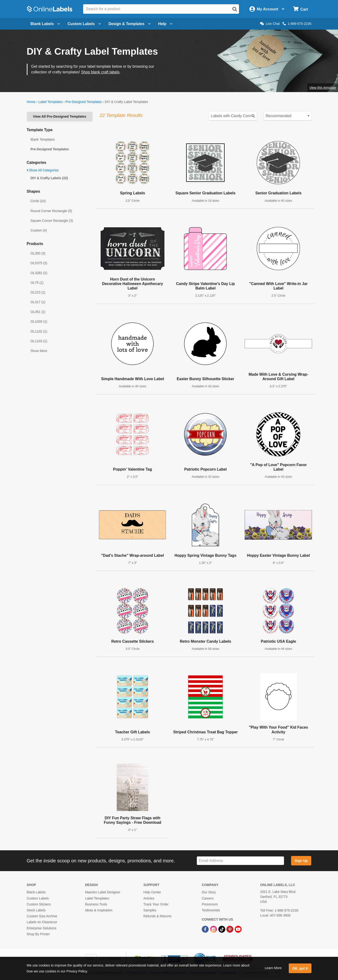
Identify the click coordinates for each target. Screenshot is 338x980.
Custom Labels (38, 898)
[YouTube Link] (238, 929)
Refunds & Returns (157, 916)
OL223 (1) (38, 292)
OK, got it (300, 968)
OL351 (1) (38, 312)
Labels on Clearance (42, 922)
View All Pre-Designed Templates (60, 116)
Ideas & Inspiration (99, 910)
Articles (149, 898)
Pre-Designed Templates (83, 102)
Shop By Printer (38, 934)
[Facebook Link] (206, 929)
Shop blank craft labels (100, 72)
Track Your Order (156, 904)
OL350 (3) (38, 253)
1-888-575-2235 (297, 24)
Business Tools (96, 904)
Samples (150, 910)
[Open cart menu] (300, 9)
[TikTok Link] (222, 929)
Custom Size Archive (42, 916)
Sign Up (301, 861)
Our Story (209, 892)
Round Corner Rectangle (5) (51, 211)
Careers (208, 898)
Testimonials (211, 910)
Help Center (152, 892)
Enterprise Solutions (42, 928)
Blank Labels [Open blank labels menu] (45, 24)
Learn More (273, 968)
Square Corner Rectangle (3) (52, 221)
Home (31, 102)
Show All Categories (43, 170)
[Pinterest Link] (230, 929)
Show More (39, 351)
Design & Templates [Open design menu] (130, 24)
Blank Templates (43, 139)
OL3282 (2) (39, 273)
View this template (323, 88)
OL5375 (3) (39, 263)
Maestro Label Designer (103, 892)
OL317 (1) (38, 302)
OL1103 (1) (39, 341)
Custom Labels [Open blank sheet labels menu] (84, 24)
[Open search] (235, 9)
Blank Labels (36, 892)
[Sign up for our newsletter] (240, 861)
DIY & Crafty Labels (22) (49, 178)
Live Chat (270, 24)
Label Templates (50, 102)
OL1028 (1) (39, 321)
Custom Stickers (39, 904)
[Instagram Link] (214, 929)
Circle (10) (38, 201)
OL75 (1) (37, 283)
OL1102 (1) (39, 331)
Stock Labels (36, 910)
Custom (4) (39, 230)
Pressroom (210, 904)
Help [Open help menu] (165, 24)
